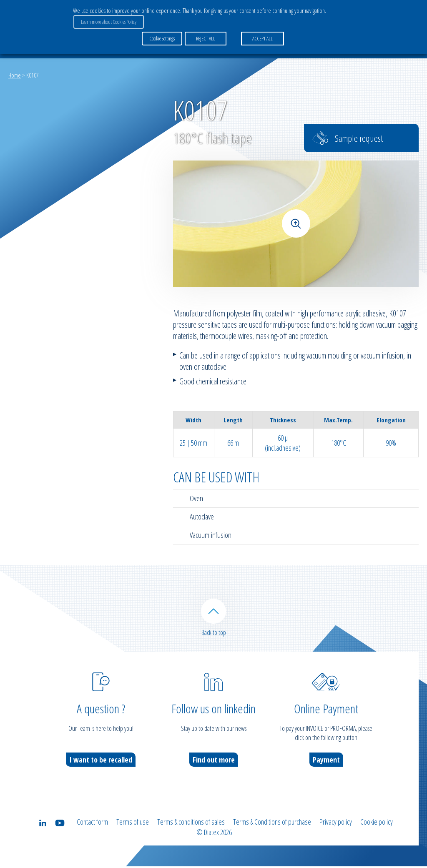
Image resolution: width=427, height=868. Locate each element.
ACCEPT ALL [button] (262, 37)
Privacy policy (336, 824)
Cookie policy (377, 824)
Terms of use (133, 824)
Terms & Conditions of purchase (272, 824)
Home (15, 75)
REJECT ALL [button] (205, 37)
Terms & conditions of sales (191, 824)
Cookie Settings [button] (162, 37)
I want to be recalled (101, 762)
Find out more (214, 762)
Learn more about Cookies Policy (108, 21)
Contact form (92, 824)
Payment (326, 762)
